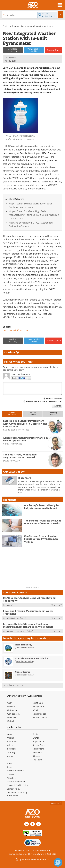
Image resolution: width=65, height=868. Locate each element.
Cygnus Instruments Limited (20, 631)
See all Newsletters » (13, 685)
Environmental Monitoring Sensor (37, 26)
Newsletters (38, 749)
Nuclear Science (23, 672)
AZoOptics (12, 717)
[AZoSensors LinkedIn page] (27, 824)
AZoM (9, 703)
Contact (10, 774)
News (16, 26)
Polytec (11, 605)
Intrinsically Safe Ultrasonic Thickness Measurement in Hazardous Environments (28, 625)
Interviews (12, 749)
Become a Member (16, 771)
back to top (56, 803)
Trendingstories (53, 414)
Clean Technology (24, 645)
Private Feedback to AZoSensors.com (44, 401)
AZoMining (38, 703)
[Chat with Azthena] (58, 862)
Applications (38, 741)
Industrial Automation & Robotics (31, 658)
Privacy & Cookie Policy (17, 785)
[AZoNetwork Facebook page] (33, 824)
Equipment (12, 741)
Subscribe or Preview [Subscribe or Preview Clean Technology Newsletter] (24, 648)
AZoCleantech (13, 714)
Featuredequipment (33, 414)
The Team (37, 760)
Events (36, 738)
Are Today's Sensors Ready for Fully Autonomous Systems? (42, 507)
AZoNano (11, 707)
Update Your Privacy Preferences (32, 860)
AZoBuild (11, 721)
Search (10, 767)
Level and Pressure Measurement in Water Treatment (28, 612)
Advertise (11, 778)
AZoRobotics (12, 710)
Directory (11, 752)
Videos (10, 745)
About (10, 763)
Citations (11, 352)
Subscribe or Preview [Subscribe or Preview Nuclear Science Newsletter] (24, 675)
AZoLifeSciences (40, 717)
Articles (10, 738)
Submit (57, 406)
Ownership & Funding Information (17, 794)
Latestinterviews (12, 414)
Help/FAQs (37, 752)
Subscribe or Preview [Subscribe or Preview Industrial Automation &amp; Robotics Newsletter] (24, 661)
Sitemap (36, 756)
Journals (11, 756)
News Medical (39, 714)
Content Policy (13, 789)
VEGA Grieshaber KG (17, 618)
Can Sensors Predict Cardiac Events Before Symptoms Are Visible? (41, 539)
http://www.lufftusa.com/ (16, 331)
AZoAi (35, 710)
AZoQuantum (39, 707)
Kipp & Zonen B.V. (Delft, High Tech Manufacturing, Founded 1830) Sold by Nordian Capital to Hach (34, 215)
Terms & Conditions (16, 782)
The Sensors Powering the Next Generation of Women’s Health (43, 522)
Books (35, 734)
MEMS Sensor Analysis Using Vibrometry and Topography (29, 599)
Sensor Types (39, 745)
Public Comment (54, 398)
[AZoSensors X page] (38, 824)
